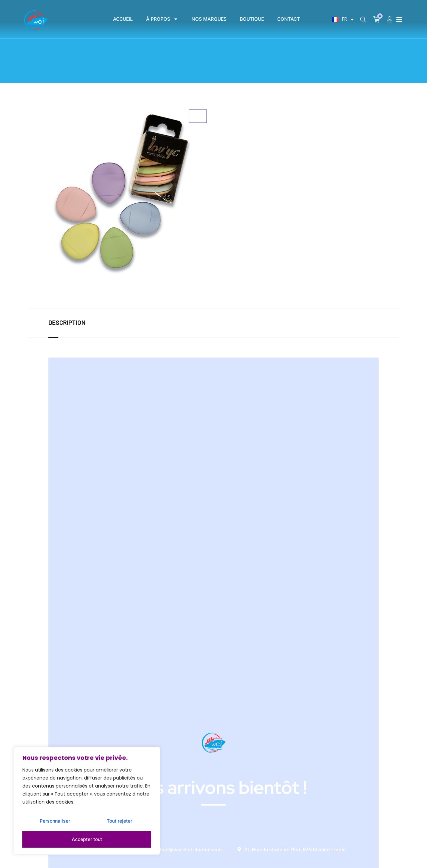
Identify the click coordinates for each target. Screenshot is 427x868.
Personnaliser (55, 823)
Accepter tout (87, 839)
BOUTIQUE (252, 19)
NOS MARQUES (209, 19)
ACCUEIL (123, 19)
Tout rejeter (119, 823)
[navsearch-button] (363, 20)
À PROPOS (162, 19)
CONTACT (289, 19)
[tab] (73, 323)
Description (67, 322)
